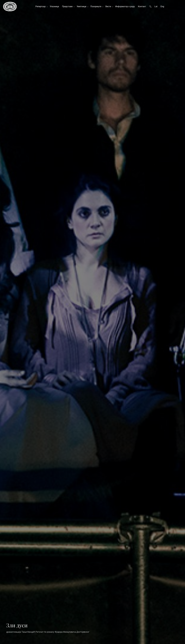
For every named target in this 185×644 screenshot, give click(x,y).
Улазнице (54, 6)
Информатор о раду (125, 6)
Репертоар (41, 6)
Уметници (82, 6)
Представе (68, 6)
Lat (156, 6)
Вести (109, 6)
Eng (162, 6)
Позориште (96, 6)
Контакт (142, 6)
